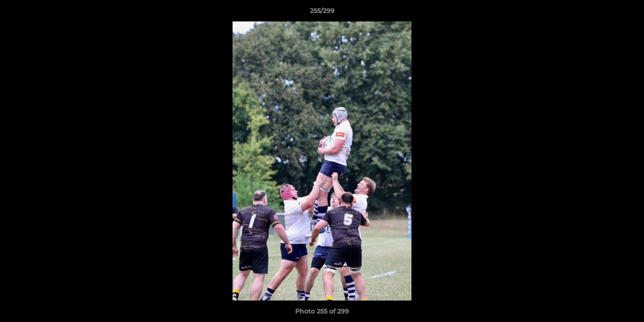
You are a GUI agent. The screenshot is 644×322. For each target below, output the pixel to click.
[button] (628, 13)
